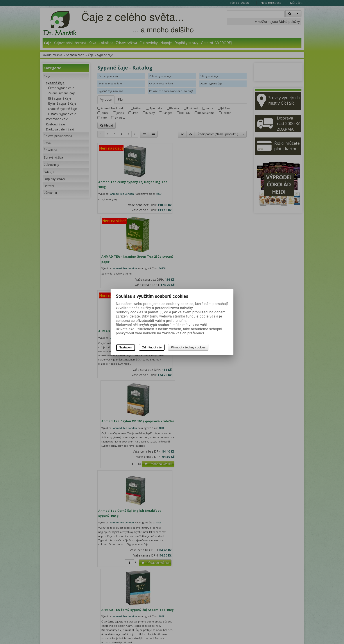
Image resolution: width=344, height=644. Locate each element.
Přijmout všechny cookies (188, 347)
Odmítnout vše (152, 347)
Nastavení (126, 347)
